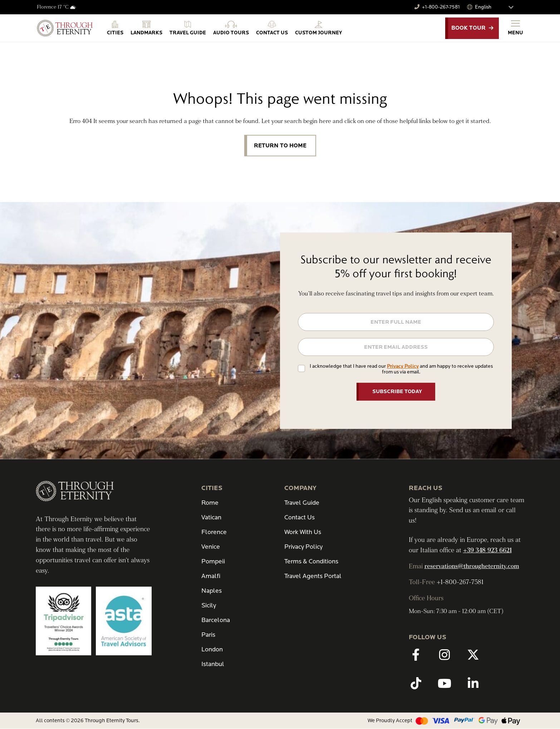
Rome (210, 503)
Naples (212, 591)
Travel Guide (302, 503)
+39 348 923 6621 (487, 551)
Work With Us (303, 532)
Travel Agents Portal (313, 576)
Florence (214, 532)
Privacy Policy (403, 366)
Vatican (211, 517)
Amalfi (211, 576)
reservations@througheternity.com (472, 566)
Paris (208, 635)
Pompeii (213, 561)
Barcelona (216, 620)
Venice (211, 547)
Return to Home (280, 146)
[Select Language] (497, 7)
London (212, 649)
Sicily (209, 605)
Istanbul (213, 664)
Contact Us (299, 517)
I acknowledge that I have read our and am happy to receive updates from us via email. (401, 369)
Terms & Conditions (311, 561)
